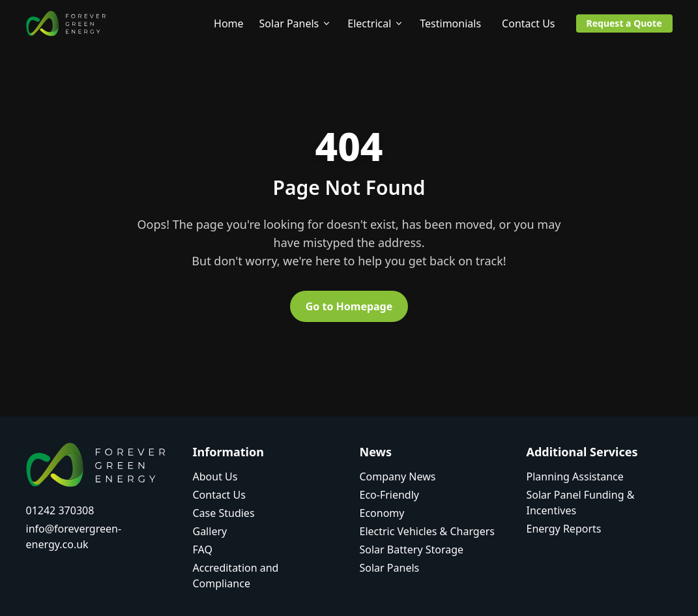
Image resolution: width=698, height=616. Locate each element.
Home (229, 23)
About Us (215, 477)
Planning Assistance (575, 477)
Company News (398, 477)
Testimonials (450, 23)
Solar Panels (296, 23)
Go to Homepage (349, 306)
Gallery (210, 531)
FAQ (203, 550)
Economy (382, 513)
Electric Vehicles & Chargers (428, 531)
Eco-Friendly (390, 495)
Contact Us (528, 23)
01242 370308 (60, 510)
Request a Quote (624, 23)
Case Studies (224, 513)
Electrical (376, 23)
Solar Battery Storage (412, 550)
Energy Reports (564, 529)
